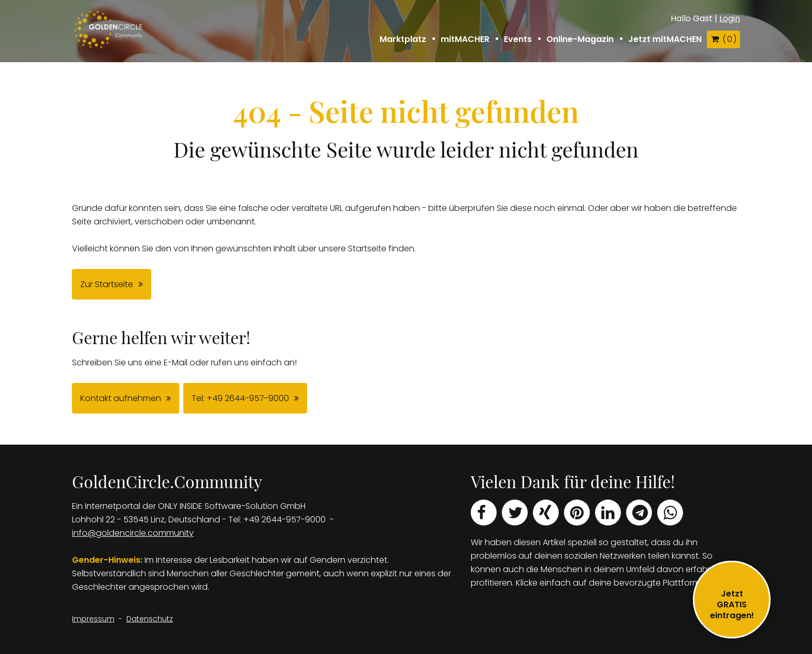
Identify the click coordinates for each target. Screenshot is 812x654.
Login (730, 18)
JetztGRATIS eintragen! (732, 605)
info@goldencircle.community (133, 533)
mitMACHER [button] (465, 39)
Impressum (93, 619)
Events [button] (518, 39)
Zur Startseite (107, 284)
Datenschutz (150, 619)
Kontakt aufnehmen (121, 398)
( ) (723, 39)
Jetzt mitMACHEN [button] (665, 39)
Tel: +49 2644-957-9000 (240, 398)
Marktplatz (403, 39)
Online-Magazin (580, 39)
